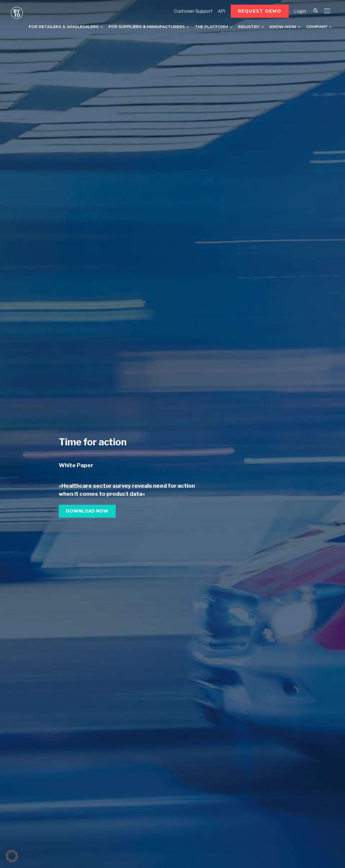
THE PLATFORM (211, 27)
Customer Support (193, 11)
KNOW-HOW (283, 27)
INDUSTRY (249, 27)
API (222, 11)
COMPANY (317, 27)
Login (300, 11)
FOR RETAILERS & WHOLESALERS (64, 27)
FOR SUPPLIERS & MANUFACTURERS (147, 27)
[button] (260, 11)
